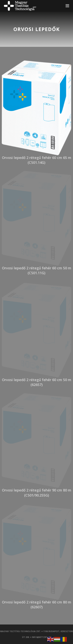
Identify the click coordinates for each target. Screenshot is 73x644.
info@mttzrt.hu (42, 637)
